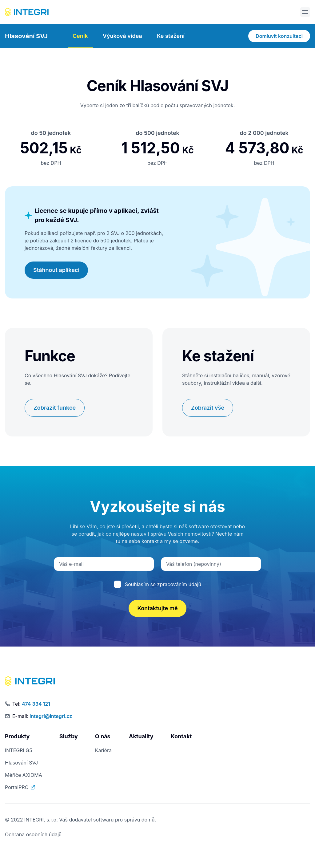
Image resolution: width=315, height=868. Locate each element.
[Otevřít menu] (305, 12)
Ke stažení (171, 36)
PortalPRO (20, 788)
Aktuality (141, 737)
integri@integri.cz (51, 716)
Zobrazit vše (208, 408)
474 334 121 (36, 704)
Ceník (80, 36)
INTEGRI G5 (19, 751)
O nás (103, 737)
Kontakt (181, 737)
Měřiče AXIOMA (24, 775)
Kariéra (103, 751)
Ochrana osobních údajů (33, 835)
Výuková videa (122, 36)
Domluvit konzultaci (279, 37)
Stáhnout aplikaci (56, 270)
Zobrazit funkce (55, 408)
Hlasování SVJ (26, 37)
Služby (69, 737)
